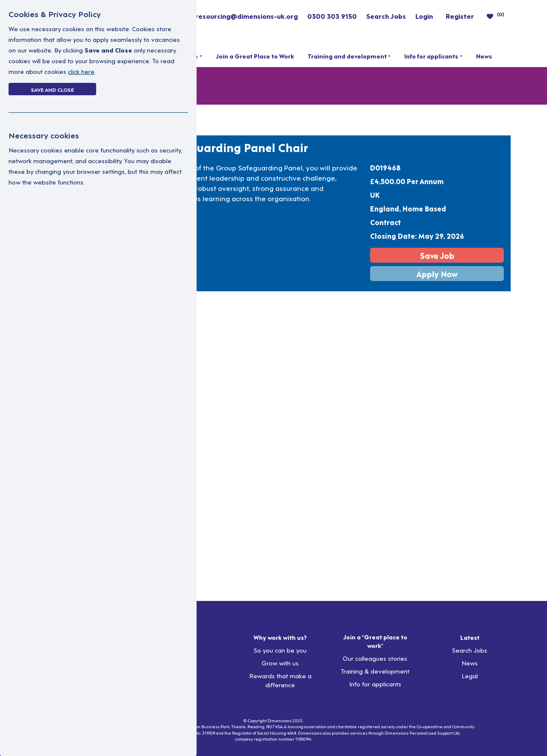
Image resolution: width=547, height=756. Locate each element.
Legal (470, 675)
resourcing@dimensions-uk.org (247, 16)
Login (424, 16)
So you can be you (280, 650)
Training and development (347, 56)
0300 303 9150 (332, 16)
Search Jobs (386, 16)
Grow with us (280, 663)
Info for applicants (431, 56)
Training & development (375, 671)
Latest (470, 637)
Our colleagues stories (375, 658)
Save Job (437, 255)
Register (460, 16)
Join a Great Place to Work (255, 56)
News (484, 56)
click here (81, 71)
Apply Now (437, 274)
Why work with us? (280, 637)
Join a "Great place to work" (375, 641)
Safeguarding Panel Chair (237, 147)
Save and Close (52, 89)
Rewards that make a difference (280, 680)
